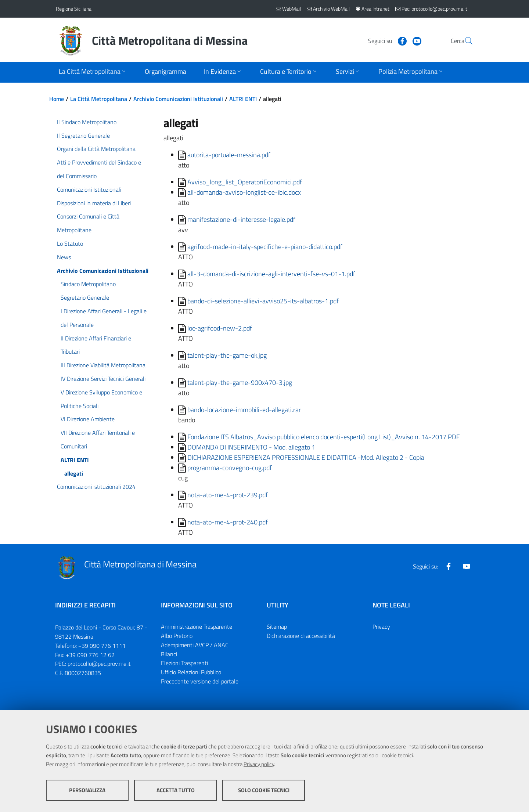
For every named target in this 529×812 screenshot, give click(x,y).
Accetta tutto (176, 790)
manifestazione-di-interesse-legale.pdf (241, 219)
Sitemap (277, 627)
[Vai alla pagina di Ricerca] (464, 41)
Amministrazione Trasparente (197, 627)
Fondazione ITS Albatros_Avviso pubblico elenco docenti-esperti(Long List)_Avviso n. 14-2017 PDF (323, 437)
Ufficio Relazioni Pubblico (191, 672)
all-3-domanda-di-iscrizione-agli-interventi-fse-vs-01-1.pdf (271, 274)
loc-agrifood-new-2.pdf (220, 328)
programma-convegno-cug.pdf (230, 468)
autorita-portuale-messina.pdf (229, 155)
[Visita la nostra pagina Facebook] (385, 40)
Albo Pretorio (177, 636)
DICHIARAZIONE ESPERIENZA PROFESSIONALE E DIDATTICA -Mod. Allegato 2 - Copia (306, 457)
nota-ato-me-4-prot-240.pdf (228, 522)
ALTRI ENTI (243, 99)
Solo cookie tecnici (264, 790)
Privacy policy (259, 764)
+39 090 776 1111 (102, 646)
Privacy (381, 627)
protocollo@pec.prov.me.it (99, 664)
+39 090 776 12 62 (90, 655)
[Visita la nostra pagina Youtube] (399, 40)
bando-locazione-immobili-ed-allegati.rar (244, 410)
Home (57, 99)
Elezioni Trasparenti (184, 663)
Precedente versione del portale (200, 681)
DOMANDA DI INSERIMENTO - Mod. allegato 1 (251, 447)
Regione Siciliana (74, 9)
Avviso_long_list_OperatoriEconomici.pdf (245, 182)
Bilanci (169, 654)
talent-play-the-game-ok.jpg (227, 355)
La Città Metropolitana (99, 99)
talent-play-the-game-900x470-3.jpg (240, 382)
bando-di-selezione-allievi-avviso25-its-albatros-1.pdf (263, 301)
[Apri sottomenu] (93, 72)
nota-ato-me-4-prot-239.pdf (228, 495)
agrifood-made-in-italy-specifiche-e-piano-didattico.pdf (265, 247)
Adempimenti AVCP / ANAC (195, 645)
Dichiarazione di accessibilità (301, 636)
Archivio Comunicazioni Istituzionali (178, 99)
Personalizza (87, 790)
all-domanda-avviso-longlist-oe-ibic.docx (244, 192)
